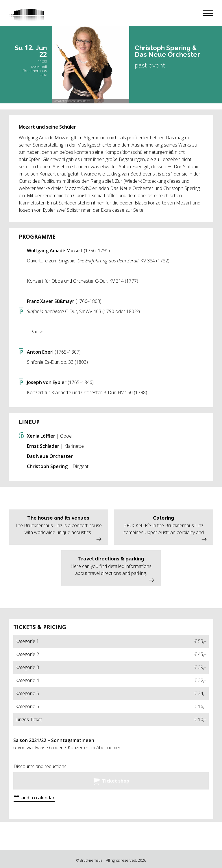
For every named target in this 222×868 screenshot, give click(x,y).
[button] (208, 13)
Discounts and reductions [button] (40, 766)
